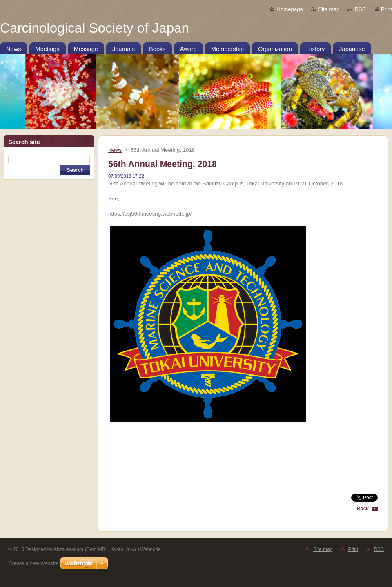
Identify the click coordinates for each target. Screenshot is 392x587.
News (115, 150)
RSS (360, 9)
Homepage (290, 9)
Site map (329, 9)
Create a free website (33, 563)
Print (386, 9)
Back (363, 508)
